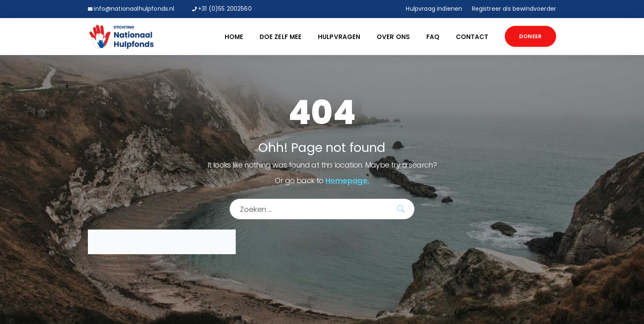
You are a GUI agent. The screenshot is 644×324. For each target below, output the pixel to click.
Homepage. (347, 180)
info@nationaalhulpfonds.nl (134, 9)
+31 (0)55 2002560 (225, 9)
